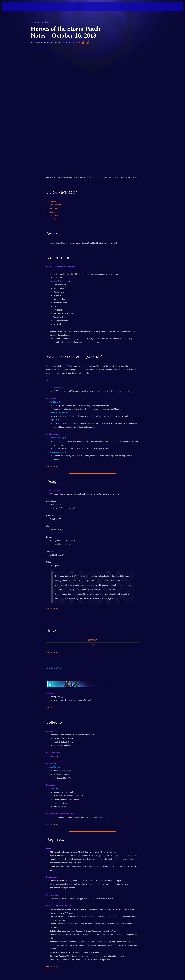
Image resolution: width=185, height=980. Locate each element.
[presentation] (12, 7)
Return (49, 587)
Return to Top (52, 346)
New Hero (54, 88)
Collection (54, 95)
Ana (93, 524)
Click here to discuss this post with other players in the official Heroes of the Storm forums (92, 860)
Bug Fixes (54, 98)
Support (92, 519)
